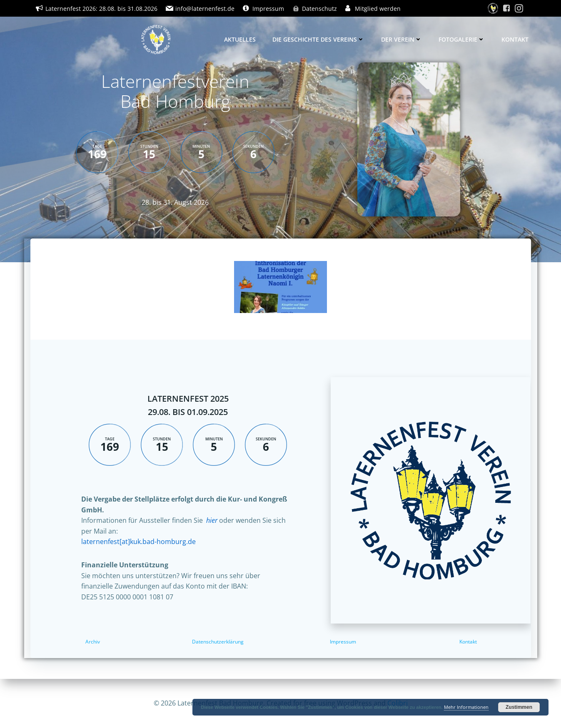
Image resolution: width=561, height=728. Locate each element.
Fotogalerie (462, 39)
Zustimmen (519, 707)
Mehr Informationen (466, 707)
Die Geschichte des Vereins (318, 39)
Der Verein (401, 39)
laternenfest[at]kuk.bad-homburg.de (138, 542)
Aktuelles (240, 39)
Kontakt (515, 39)
